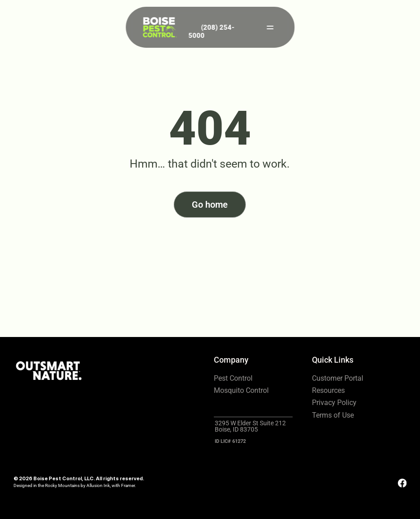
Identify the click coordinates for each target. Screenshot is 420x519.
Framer (128, 485)
